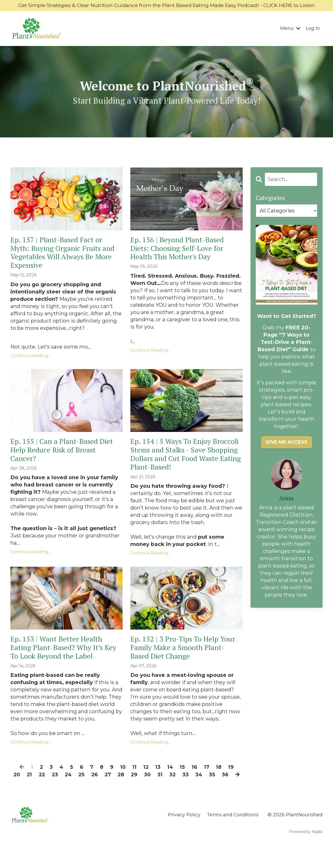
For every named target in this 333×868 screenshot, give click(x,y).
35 (220, 791)
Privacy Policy (184, 838)
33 (193, 791)
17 (208, 784)
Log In (313, 36)
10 (122, 784)
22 (46, 791)
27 (114, 791)
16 (195, 784)
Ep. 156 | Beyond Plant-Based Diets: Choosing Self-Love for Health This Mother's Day (181, 257)
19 (233, 784)
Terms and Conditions (233, 838)
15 (183, 784)
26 (100, 791)
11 (134, 784)
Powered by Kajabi (306, 855)
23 (60, 791)
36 (233, 791)
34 (207, 791)
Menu (290, 36)
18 (220, 784)
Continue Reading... (31, 366)
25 (87, 791)
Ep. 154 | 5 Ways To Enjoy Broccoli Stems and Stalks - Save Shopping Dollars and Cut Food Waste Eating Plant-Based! (186, 466)
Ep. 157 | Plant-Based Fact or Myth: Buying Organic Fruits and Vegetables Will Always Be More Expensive (63, 262)
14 (171, 784)
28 (127, 791)
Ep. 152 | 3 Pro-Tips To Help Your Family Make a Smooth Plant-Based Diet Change (179, 663)
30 (155, 791)
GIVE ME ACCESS (287, 450)
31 (167, 791)
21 (33, 791)
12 (146, 784)
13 (158, 784)
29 (141, 791)
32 (180, 791)
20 (20, 791)
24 (73, 791)
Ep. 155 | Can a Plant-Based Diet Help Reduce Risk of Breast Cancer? (66, 462)
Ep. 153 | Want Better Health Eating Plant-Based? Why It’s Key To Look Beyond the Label (62, 663)
